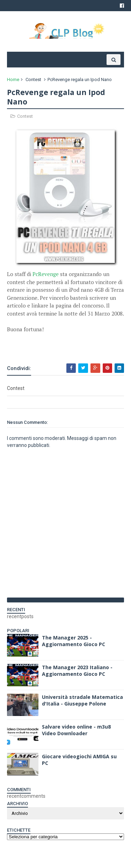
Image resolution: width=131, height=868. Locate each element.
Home (13, 79)
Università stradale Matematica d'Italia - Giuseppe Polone (82, 700)
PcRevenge (46, 274)
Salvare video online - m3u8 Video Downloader (76, 730)
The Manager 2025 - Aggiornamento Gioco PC (74, 641)
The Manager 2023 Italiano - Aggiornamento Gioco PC (77, 671)
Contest (33, 79)
